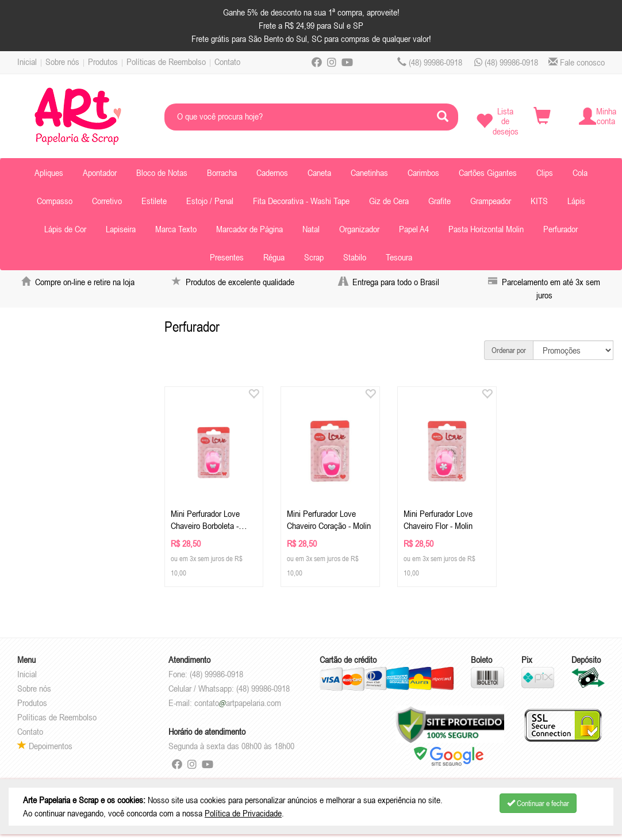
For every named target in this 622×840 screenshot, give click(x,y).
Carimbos (423, 172)
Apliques (49, 172)
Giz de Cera (389, 201)
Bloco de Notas (162, 172)
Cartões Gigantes (488, 172)
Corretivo (107, 201)
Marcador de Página (249, 229)
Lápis (576, 201)
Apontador (100, 172)
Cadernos (272, 172)
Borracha (222, 172)
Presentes (227, 257)
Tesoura (399, 257)
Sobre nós (62, 62)
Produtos (103, 62)
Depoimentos (45, 746)
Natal (311, 229)
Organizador (359, 229)
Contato (227, 62)
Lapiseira (121, 229)
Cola (580, 172)
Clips (545, 172)
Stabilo (355, 257)
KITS (539, 201)
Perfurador (560, 229)
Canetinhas (369, 172)
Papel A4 (414, 229)
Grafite (439, 201)
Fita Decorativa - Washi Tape (301, 201)
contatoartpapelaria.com (238, 703)
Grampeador (491, 201)
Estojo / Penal (210, 201)
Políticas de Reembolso (166, 62)
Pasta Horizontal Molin (486, 229)
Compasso (55, 201)
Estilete (154, 201)
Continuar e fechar (538, 803)
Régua (274, 257)
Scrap (314, 257)
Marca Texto (176, 229)
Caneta (319, 172)
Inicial (27, 62)
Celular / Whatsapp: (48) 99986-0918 (229, 688)
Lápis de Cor (65, 229)
